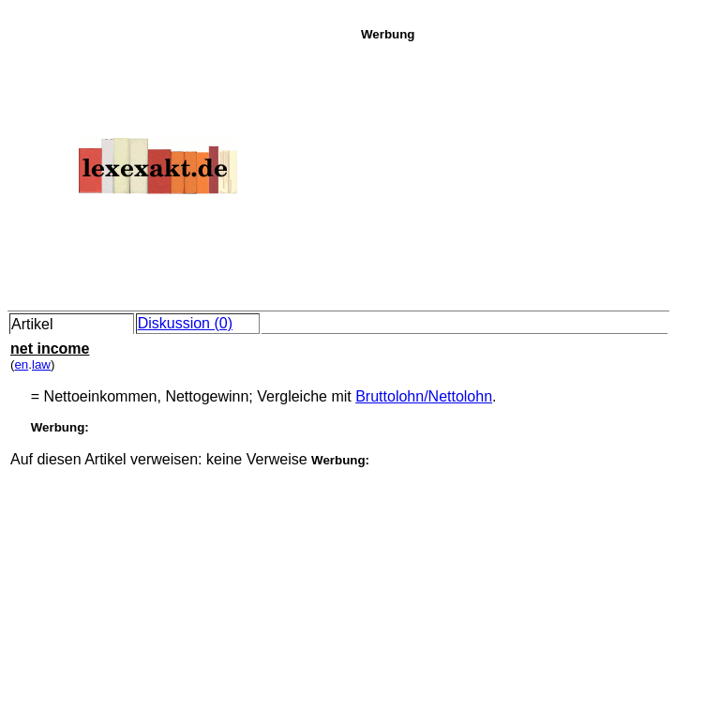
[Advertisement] (535, 173)
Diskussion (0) (185, 323)
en (21, 364)
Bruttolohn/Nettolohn (424, 396)
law (41, 364)
